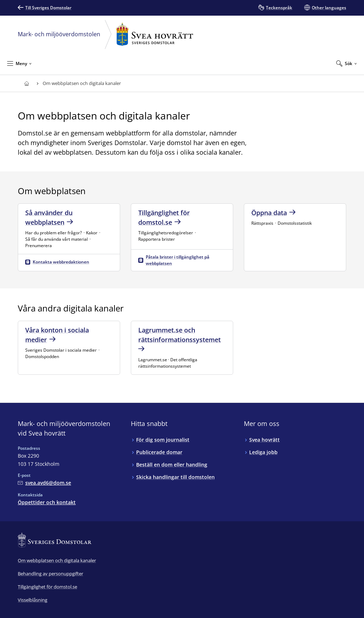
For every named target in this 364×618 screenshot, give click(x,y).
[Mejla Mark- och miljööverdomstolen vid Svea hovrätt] (44, 483)
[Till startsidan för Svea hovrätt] (26, 83)
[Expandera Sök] (347, 63)
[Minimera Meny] (19, 63)
